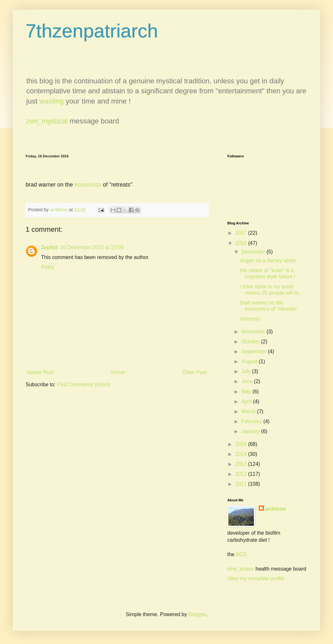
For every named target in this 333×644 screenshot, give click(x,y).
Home (118, 372)
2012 (242, 474)
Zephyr (49, 247)
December (254, 252)
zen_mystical (47, 121)
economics (88, 185)
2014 (242, 454)
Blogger (197, 614)
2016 (242, 243)
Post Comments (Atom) (84, 385)
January (251, 431)
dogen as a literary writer (268, 260)
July (247, 371)
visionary (250, 319)
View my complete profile (256, 578)
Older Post (194, 372)
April (247, 401)
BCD (241, 554)
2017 (242, 233)
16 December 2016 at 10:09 (92, 247)
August (250, 361)
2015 (242, 444)
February (252, 421)
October (251, 342)
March (249, 411)
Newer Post (41, 372)
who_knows (241, 569)
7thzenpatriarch (92, 31)
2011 (242, 484)
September (255, 351)
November (254, 332)
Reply (48, 267)
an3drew (276, 509)
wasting (52, 101)
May (247, 392)
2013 (242, 464)
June (248, 381)
